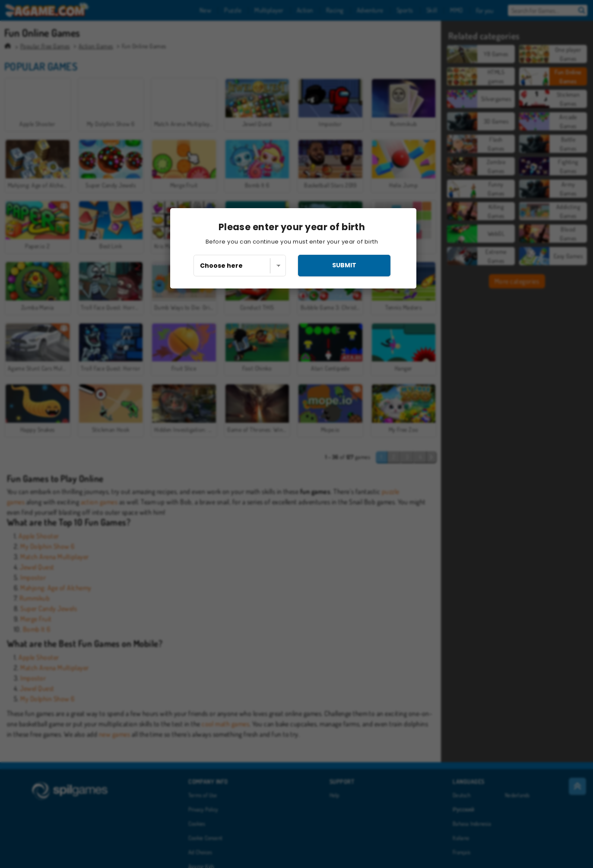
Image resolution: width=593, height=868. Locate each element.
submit (344, 265)
